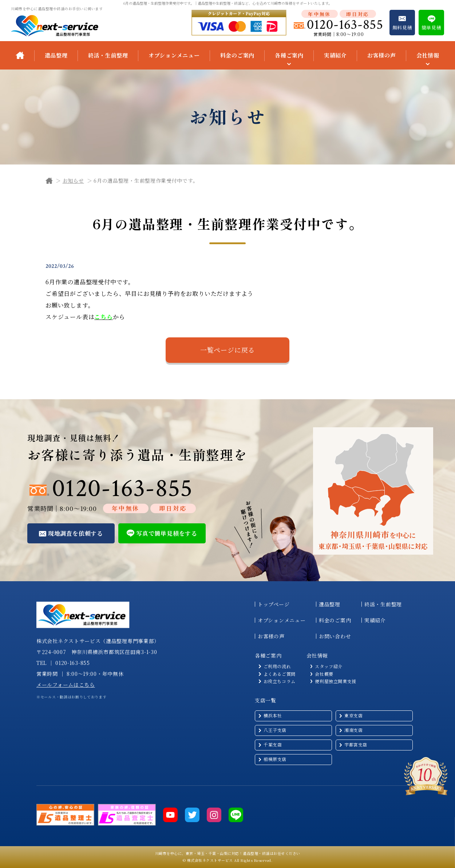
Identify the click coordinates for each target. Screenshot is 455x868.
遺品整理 (56, 55)
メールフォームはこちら (66, 685)
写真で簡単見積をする (167, 533)
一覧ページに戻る (227, 350)
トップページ (274, 604)
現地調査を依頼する (76, 533)
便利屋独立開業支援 (335, 681)
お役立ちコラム (280, 681)
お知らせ (73, 181)
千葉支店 (273, 744)
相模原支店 (275, 759)
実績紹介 (335, 55)
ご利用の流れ (277, 666)
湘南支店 (353, 730)
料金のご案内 (238, 55)
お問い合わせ (335, 636)
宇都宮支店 (356, 744)
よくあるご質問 (280, 674)
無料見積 (402, 27)
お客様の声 (382, 55)
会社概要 (324, 674)
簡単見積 (432, 27)
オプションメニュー (174, 55)
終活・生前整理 (108, 55)
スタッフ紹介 (329, 666)
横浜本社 (273, 715)
